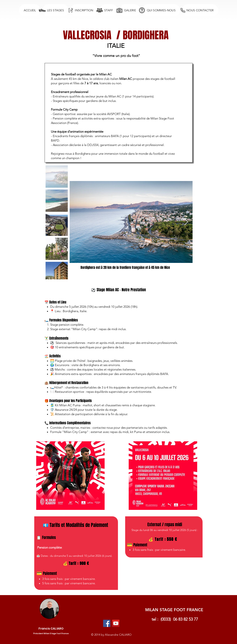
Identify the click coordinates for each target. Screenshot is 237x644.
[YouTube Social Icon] (116, 623)
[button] (55, 10)
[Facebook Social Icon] (107, 623)
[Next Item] (186, 222)
